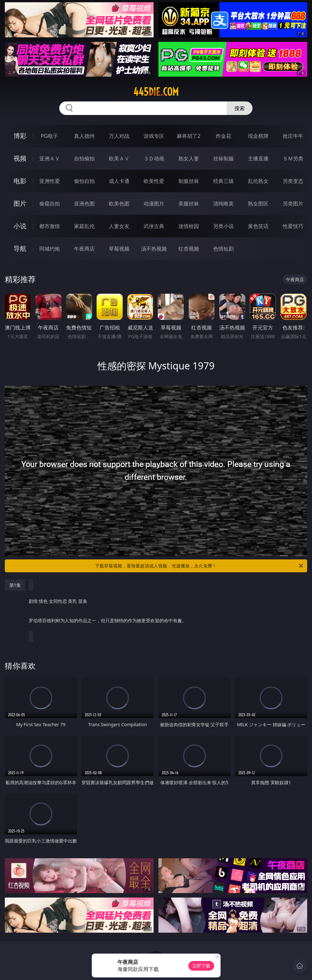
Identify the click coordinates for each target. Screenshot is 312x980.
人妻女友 (119, 226)
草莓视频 (119, 249)
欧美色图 (119, 204)
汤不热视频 (154, 249)
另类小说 (223, 226)
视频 (20, 158)
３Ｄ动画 (154, 158)
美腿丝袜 (189, 204)
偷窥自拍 (50, 204)
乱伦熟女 (258, 181)
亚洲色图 (84, 204)
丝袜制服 (223, 158)
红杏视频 (189, 249)
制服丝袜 (189, 181)
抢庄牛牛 (293, 136)
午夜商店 (84, 249)
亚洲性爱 (50, 181)
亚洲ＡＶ (50, 158)
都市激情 (50, 226)
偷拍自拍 (84, 181)
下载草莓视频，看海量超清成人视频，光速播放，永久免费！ (199, 566)
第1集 (15, 585)
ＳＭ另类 (293, 158)
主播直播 (258, 158)
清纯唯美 (223, 204)
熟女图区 (258, 204)
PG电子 (49, 136)
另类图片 (293, 204)
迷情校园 (189, 226)
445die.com (156, 92)
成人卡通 (119, 181)
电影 (20, 181)
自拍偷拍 (84, 158)
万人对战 (119, 136)
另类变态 (293, 181)
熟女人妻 (189, 158)
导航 (20, 248)
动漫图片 (154, 204)
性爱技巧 (293, 226)
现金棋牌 (258, 136)
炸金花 (223, 136)
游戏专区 (154, 136)
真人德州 (84, 136)
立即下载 (201, 966)
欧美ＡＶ (119, 158)
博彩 (20, 136)
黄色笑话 (258, 226)
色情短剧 (223, 249)
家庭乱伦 (84, 226)
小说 (20, 226)
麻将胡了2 (189, 136)
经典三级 (223, 181)
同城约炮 (50, 249)
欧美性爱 (154, 181)
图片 (20, 203)
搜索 (240, 108)
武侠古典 (154, 226)
